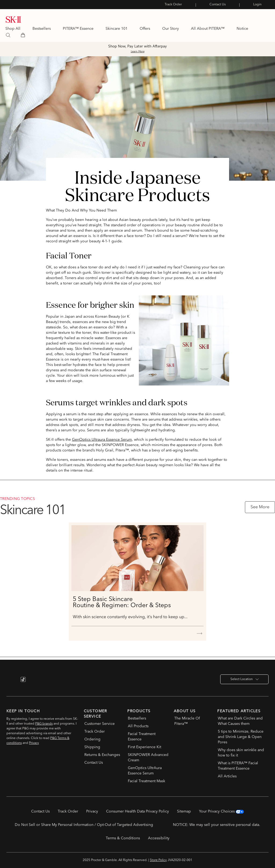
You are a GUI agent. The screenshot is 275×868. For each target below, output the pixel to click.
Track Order (95, 732)
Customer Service (99, 724)
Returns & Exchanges (102, 755)
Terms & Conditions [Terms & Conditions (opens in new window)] (123, 838)
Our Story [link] (171, 29)
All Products (138, 726)
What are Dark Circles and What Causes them (240, 721)
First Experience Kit (144, 747)
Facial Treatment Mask (146, 781)
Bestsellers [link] (42, 29)
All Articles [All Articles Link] (227, 776)
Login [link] (257, 5)
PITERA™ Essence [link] (78, 29)
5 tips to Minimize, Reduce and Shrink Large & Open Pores (241, 737)
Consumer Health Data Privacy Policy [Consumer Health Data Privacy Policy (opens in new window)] (137, 811)
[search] (8, 35)
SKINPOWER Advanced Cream (148, 758)
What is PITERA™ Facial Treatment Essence (238, 766)
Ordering (92, 739)
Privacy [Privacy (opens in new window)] (92, 811)
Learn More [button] (138, 52)
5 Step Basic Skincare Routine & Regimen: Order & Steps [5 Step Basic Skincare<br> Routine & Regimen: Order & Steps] (122, 603)
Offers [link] (145, 29)
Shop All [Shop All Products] (13, 29)
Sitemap (184, 811)
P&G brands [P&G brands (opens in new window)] (44, 724)
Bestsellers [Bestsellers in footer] (137, 718)
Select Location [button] (245, 679)
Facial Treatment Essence (142, 737)
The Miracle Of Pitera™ (187, 721)
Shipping (92, 747)
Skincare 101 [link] (117, 29)
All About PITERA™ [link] (208, 29)
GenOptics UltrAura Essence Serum (145, 771)
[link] (13, 22)
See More (260, 507)
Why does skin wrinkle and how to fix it (241, 753)
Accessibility (159, 838)
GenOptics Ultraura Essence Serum (102, 440)
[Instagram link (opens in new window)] (11, 679)
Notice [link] (242, 29)
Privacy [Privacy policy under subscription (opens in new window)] (34, 743)
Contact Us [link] (218, 5)
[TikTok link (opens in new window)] (23, 679)
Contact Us (94, 763)
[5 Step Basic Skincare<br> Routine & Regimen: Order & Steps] (137, 558)
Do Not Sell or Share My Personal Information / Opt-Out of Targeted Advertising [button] (84, 825)
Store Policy (158, 860)
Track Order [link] (173, 5)
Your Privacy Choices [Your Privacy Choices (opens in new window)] (221, 811)
